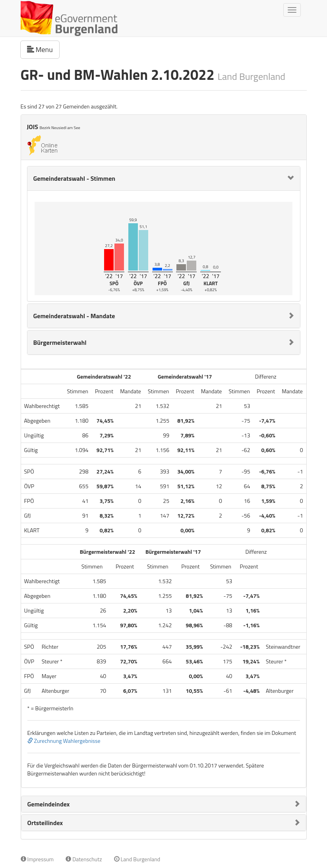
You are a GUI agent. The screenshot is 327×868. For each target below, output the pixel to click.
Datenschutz (84, 859)
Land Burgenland (137, 859)
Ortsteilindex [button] (45, 823)
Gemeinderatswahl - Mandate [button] (74, 316)
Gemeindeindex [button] (49, 804)
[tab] (164, 178)
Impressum (37, 859)
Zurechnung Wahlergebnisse (64, 741)
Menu (43, 49)
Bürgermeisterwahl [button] (60, 342)
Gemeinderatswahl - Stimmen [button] (74, 178)
